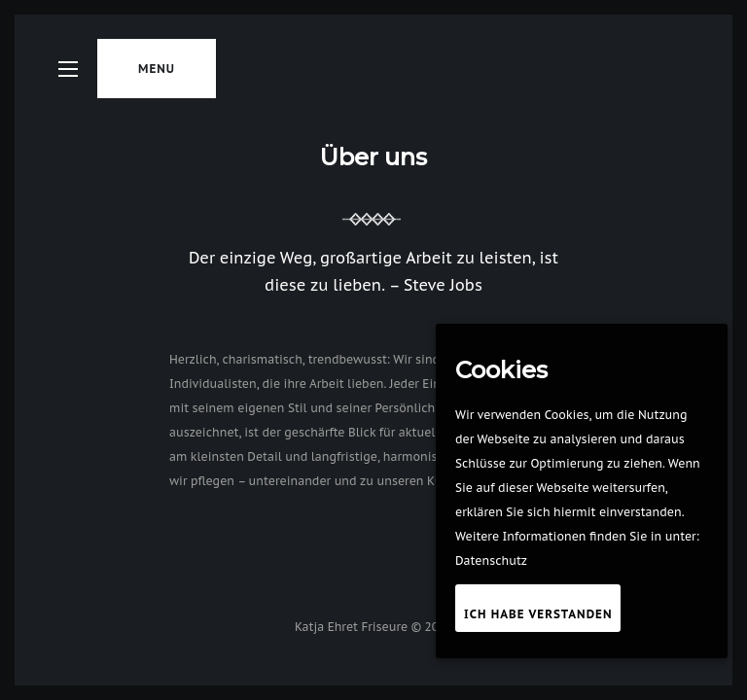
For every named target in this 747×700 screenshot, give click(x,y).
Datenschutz (491, 560)
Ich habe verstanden (538, 614)
